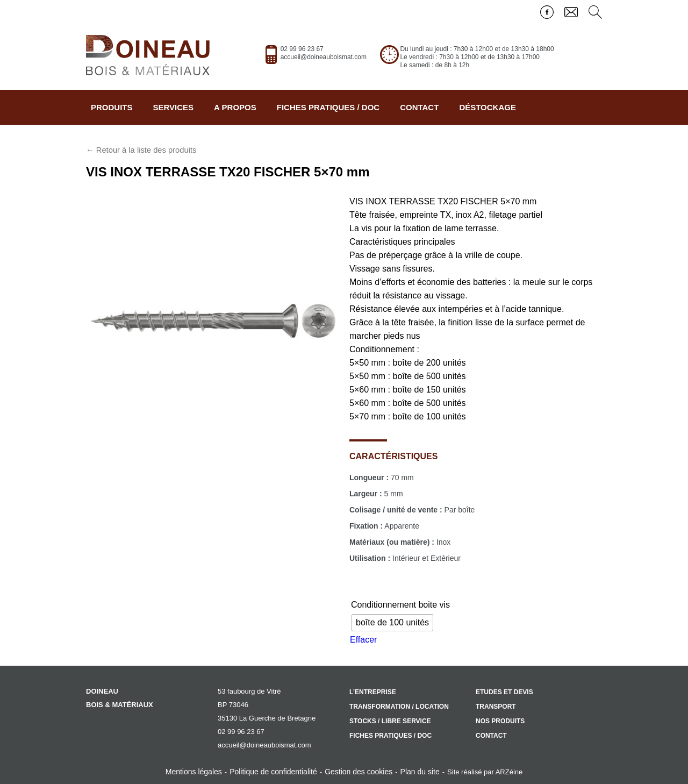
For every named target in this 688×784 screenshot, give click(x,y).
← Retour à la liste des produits (141, 150)
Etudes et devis (504, 692)
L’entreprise (373, 692)
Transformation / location (399, 707)
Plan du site (420, 772)
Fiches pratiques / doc (328, 107)
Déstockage (488, 107)
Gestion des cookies (359, 772)
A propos (235, 107)
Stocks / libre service (390, 721)
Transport (496, 707)
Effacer (363, 640)
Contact (419, 107)
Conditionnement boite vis (400, 605)
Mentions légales (194, 772)
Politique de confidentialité (273, 772)
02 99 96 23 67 (302, 49)
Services (174, 107)
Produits (112, 107)
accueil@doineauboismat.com (324, 57)
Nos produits (500, 721)
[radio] (392, 623)
